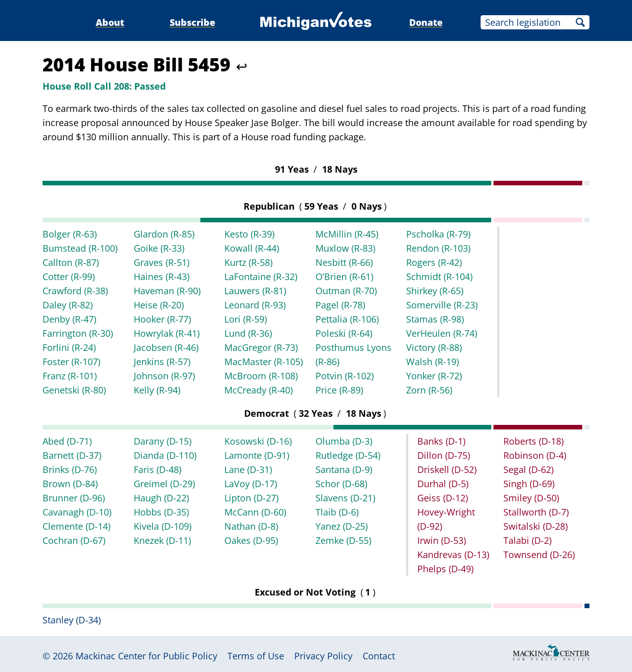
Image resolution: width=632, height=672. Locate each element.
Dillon (444, 455)
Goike (159, 248)
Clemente (76, 526)
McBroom (261, 376)
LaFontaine (261, 276)
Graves (162, 262)
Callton (71, 262)
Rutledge (348, 455)
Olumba (344, 441)
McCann (255, 512)
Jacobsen (166, 347)
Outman (346, 291)
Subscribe (192, 22)
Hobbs (161, 512)
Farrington (78, 333)
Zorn (429, 390)
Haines (162, 276)
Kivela (163, 526)
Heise (159, 305)
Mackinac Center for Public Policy (146, 656)
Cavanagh (77, 512)
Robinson (535, 455)
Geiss (443, 498)
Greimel (164, 484)
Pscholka (438, 234)
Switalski (536, 526)
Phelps (445, 569)
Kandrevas (453, 555)
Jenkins (162, 362)
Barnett (72, 455)
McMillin (347, 234)
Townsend (539, 555)
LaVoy (251, 484)
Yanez (342, 526)
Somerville (442, 305)
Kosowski (258, 441)
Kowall (252, 248)
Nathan (251, 526)
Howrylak (167, 333)
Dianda (165, 455)
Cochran (74, 540)
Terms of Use (256, 656)
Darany (163, 441)
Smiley (531, 498)
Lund (248, 333)
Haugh (161, 498)
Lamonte (257, 455)
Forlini (69, 347)
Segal (528, 469)
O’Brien (344, 276)
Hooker (162, 319)
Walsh (432, 362)
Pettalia (347, 319)
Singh (529, 484)
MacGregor (261, 347)
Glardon (164, 234)
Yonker (434, 376)
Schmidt (439, 276)
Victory (434, 347)
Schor (341, 484)
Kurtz (248, 262)
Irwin (442, 540)
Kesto (249, 234)
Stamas (435, 319)
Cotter (69, 276)
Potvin (345, 376)
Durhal (443, 484)
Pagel (340, 305)
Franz (70, 376)
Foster (71, 362)
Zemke (343, 540)
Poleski (344, 333)
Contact (379, 656)
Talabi (527, 540)
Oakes (251, 540)
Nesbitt (344, 262)
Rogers (434, 262)
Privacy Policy (323, 656)
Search (580, 22)
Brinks (70, 469)
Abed (67, 441)
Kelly (157, 390)
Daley (68, 305)
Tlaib (337, 512)
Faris (157, 469)
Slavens (345, 498)
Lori (246, 319)
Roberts (534, 441)
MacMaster (264, 362)
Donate (426, 22)
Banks (441, 441)
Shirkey (435, 291)
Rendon (438, 248)
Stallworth (536, 512)
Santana (344, 469)
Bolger (70, 234)
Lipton (251, 498)
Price (339, 390)
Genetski (74, 390)
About (110, 22)
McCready (259, 390)
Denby (69, 319)
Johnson (164, 376)
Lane (248, 469)
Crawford (75, 291)
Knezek (162, 540)
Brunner (74, 498)
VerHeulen (442, 333)
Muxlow (345, 248)
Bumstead (80, 248)
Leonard (255, 305)
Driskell (447, 469)
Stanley (72, 620)
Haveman (167, 291)
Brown (70, 484)
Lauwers (255, 291)
